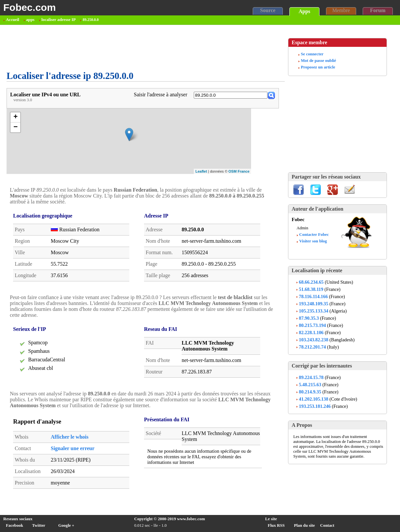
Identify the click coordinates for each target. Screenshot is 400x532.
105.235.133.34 (314, 311)
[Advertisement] (126, 48)
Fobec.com (29, 7)
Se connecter (312, 54)
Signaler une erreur (73, 448)
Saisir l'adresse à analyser (161, 95)
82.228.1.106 (311, 332)
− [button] (16, 127)
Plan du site (304, 525)
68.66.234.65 (311, 282)
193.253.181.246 (315, 406)
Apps (304, 11)
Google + (66, 525)
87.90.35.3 (309, 318)
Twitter (39, 525)
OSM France (239, 171)
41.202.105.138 (314, 399)
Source (268, 10)
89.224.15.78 (311, 377)
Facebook (15, 525)
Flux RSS (276, 525)
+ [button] (16, 117)
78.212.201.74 (312, 347)
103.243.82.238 (314, 340)
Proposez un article (318, 67)
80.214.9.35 (310, 392)
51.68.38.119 (311, 289)
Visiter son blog (313, 241)
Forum (378, 10)
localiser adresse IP (59, 20)
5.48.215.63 (310, 385)
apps (30, 20)
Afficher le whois (70, 437)
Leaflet (201, 171)
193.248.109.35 (314, 304)
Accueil (13, 20)
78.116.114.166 (313, 296)
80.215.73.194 (312, 325)
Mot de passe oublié (318, 61)
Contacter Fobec (314, 235)
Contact (327, 525)
